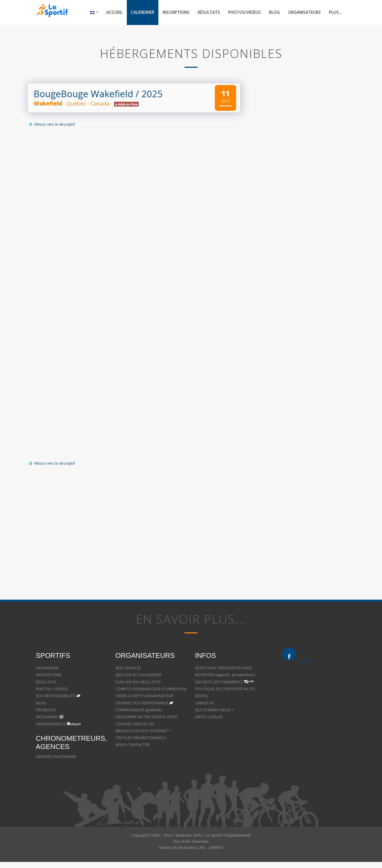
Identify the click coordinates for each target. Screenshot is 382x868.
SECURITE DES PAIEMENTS (219, 682)
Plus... (335, 13)
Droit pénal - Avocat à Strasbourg (311, 696)
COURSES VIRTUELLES (135, 724)
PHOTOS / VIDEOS (52, 689)
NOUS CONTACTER (132, 745)
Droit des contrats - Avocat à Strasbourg (317, 724)
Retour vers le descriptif (51, 125)
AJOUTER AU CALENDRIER (138, 676)
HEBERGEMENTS (51, 724)
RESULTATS (46, 682)
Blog (272, 13)
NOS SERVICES (128, 669)
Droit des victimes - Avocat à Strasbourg (317, 703)
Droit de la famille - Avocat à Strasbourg (317, 690)
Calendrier (134, 13)
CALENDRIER (47, 669)
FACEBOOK (46, 710)
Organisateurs (303, 13)
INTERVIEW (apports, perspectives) (225, 676)
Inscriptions (169, 13)
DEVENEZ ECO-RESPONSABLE (142, 703)
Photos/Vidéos (240, 13)
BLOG (41, 703)
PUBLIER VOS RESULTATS (138, 682)
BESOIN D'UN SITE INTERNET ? (143, 731)
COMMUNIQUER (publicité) (139, 710)
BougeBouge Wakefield (83, 94)
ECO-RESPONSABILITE (56, 696)
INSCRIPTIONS (49, 676)
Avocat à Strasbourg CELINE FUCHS (226, 731)
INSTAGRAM (47, 717)
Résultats (203, 13)
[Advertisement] (130, 523)
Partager (304, 661)
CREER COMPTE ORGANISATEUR (144, 696)
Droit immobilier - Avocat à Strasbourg (316, 711)
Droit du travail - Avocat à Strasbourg (314, 717)
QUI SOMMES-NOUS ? (214, 710)
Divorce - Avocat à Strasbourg (308, 682)
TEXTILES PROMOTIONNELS (140, 738)
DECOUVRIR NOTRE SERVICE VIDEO (147, 717)
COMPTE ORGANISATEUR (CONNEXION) (151, 689)
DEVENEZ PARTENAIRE (56, 757)
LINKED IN (204, 703)
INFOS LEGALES (209, 717)
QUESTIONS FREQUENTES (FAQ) (223, 669)
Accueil (105, 13)
